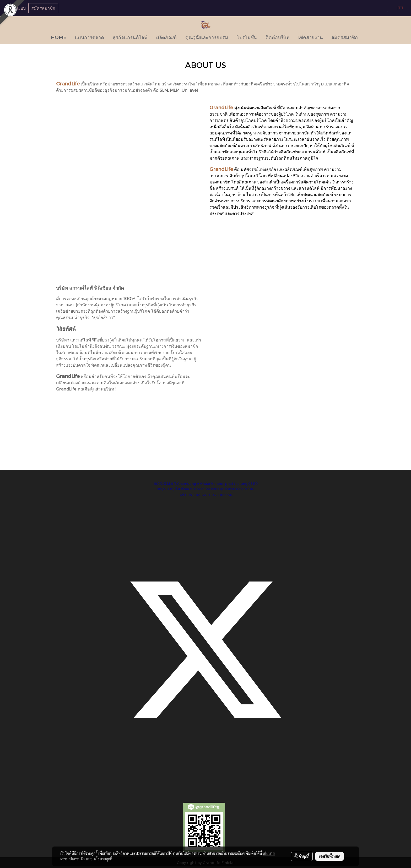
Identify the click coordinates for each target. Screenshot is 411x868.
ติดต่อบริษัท (278, 37)
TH (398, 8)
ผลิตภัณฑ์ (166, 37)
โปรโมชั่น (247, 37)
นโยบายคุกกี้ (103, 859)
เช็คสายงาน (310, 37)
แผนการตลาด (90, 37)
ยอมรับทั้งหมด (329, 856)
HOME (59, 37)
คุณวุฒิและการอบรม (207, 37)
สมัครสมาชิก (43, 8)
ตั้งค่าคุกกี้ (302, 856)
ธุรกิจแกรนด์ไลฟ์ (130, 37)
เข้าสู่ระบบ (16, 8)
